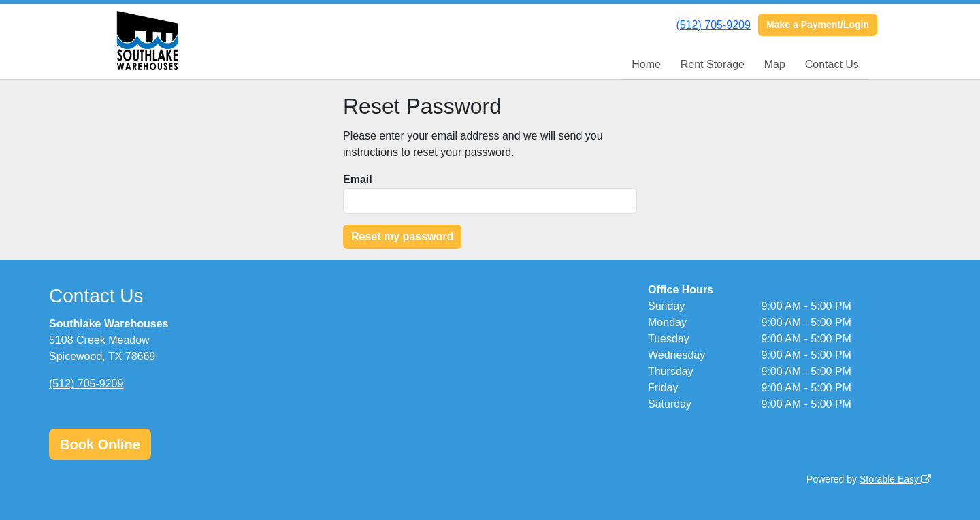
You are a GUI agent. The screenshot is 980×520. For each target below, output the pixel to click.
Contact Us (832, 64)
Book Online (100, 444)
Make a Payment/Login (818, 25)
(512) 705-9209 (713, 25)
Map (775, 64)
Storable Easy (895, 479)
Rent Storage (713, 64)
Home (646, 64)
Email (358, 179)
